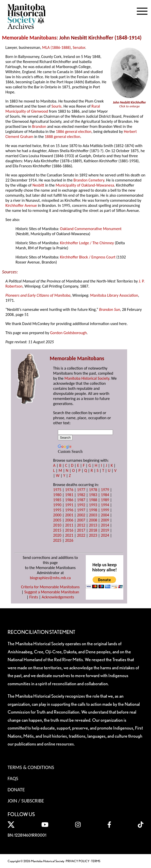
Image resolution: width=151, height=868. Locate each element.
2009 (105, 520)
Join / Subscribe (26, 801)
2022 (81, 535)
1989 (105, 500)
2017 (81, 530)
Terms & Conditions (31, 767)
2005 (57, 520)
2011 (69, 525)
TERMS (96, 861)
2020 (57, 535)
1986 (69, 500)
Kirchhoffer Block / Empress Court (88, 257)
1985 (57, 500)
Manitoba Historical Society (87, 378)
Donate (16, 790)
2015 (57, 530)
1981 (69, 495)
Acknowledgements (58, 597)
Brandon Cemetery (89, 180)
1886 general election (74, 132)
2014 (105, 525)
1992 (81, 505)
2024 (105, 535)
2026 (69, 540)
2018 (93, 530)
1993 (93, 505)
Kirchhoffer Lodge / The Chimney (87, 243)
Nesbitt (38, 185)
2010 (57, 525)
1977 (81, 490)
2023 (93, 535)
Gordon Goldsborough (68, 333)
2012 (81, 525)
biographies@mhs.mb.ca (50, 578)
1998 (93, 510)
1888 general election (62, 137)
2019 (105, 530)
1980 (57, 495)
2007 (81, 520)
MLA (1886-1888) (56, 47)
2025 (57, 540)
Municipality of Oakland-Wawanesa (85, 185)
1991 (69, 505)
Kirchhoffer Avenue (21, 205)
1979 (105, 490)
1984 (105, 495)
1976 (69, 490)
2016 (69, 530)
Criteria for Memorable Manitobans (50, 587)
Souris (57, 106)
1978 (93, 490)
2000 (57, 515)
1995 (57, 510)
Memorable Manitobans (29, 38)
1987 (81, 500)
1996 (69, 510)
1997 (81, 510)
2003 (93, 515)
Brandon (39, 126)
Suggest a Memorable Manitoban (52, 592)
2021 (69, 535)
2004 (105, 515)
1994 (105, 505)
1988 (93, 500)
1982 (81, 495)
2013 (93, 525)
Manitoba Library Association (114, 295)
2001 (69, 515)
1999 (105, 510)
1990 (57, 505)
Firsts (34, 597)
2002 (81, 515)
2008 (93, 520)
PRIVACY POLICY (78, 861)
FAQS (13, 778)
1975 (57, 490)
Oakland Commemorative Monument (91, 229)
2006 (69, 520)
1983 (93, 495)
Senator (79, 47)
